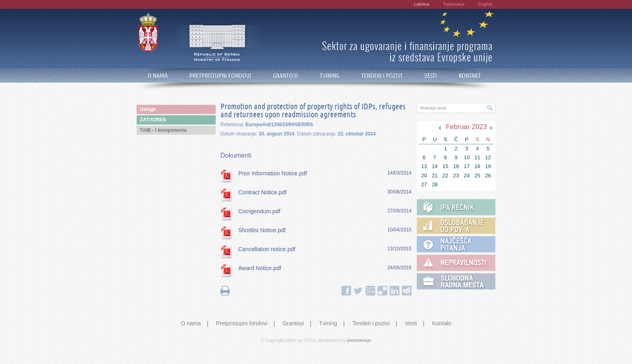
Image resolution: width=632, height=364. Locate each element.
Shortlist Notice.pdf (262, 230)
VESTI (430, 76)
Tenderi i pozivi (371, 323)
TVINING (330, 76)
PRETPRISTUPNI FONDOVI (220, 76)
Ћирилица (454, 4)
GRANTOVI (285, 76)
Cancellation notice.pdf (267, 249)
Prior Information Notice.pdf (272, 173)
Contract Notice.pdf (262, 192)
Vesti (411, 323)
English (485, 4)
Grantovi (293, 323)
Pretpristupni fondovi (242, 323)
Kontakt (442, 323)
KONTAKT (470, 76)
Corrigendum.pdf (259, 211)
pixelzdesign (359, 340)
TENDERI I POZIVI (382, 76)
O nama (191, 323)
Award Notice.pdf (260, 268)
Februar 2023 (466, 127)
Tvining (328, 323)
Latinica (422, 4)
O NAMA (158, 76)
